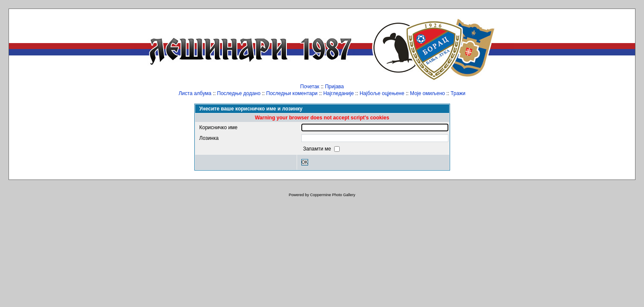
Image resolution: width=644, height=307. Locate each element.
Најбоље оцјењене (382, 93)
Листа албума (195, 93)
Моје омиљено (427, 93)
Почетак (310, 87)
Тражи (458, 93)
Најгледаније (338, 93)
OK (305, 162)
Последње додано (239, 93)
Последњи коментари (292, 93)
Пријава (334, 87)
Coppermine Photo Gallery (332, 195)
